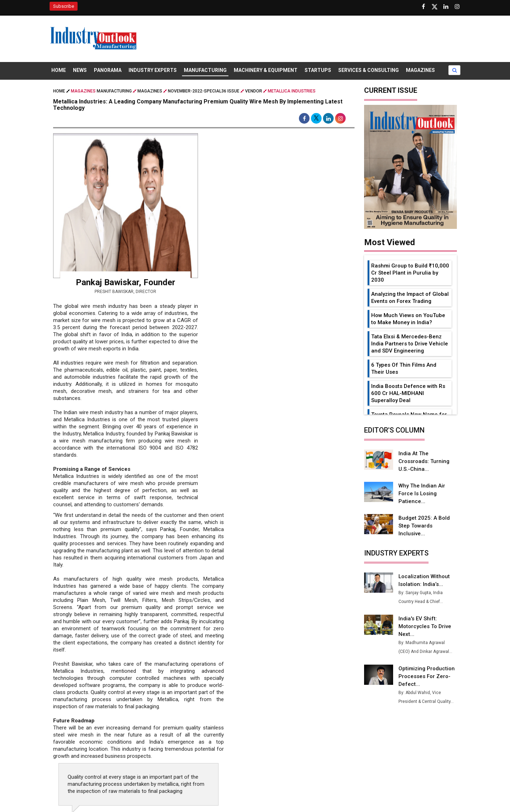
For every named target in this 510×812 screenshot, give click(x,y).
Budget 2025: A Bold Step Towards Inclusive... (424, 526)
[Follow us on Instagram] (457, 7)
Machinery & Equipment (266, 70)
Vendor (254, 91)
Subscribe (64, 6)
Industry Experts (153, 70)
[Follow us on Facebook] (423, 7)
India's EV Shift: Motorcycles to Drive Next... (425, 626)
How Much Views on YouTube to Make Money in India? (408, 319)
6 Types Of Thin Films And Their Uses (404, 368)
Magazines (420, 70)
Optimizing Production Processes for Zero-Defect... (427, 676)
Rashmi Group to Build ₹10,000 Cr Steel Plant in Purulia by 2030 (410, 273)
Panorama (108, 70)
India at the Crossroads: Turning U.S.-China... (424, 461)
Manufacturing (205, 70)
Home (59, 70)
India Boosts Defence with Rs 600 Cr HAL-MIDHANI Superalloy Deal (408, 393)
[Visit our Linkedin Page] (446, 7)
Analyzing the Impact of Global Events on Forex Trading (410, 298)
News (80, 70)
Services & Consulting (369, 70)
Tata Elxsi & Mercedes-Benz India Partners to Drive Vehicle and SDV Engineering (410, 344)
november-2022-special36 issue (204, 91)
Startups (318, 70)
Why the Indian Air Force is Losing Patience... (422, 494)
